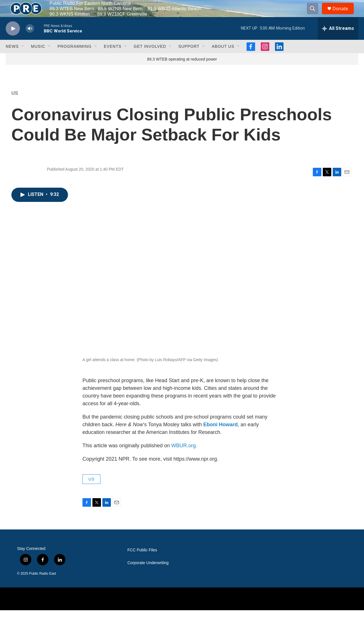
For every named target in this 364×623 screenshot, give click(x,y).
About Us (223, 59)
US (15, 106)
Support (189, 59)
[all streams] (338, 41)
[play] (13, 41)
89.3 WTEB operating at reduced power (182, 72)
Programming (75, 59)
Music (38, 59)
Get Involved (150, 59)
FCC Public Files (142, 563)
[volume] (30, 41)
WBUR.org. (184, 458)
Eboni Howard (221, 437)
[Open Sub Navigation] (23, 59)
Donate (344, 15)
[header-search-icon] (315, 15)
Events (113, 59)
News (12, 59)
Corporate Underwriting (148, 576)
